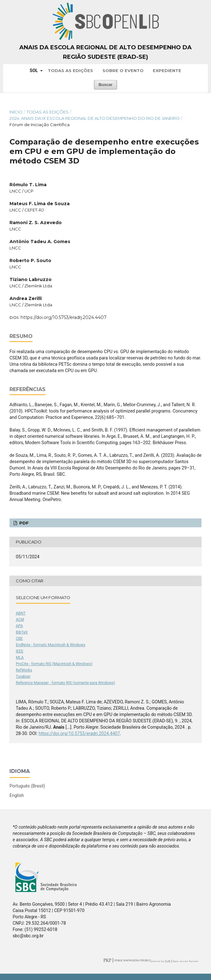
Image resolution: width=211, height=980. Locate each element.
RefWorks (24, 670)
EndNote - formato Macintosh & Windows (51, 645)
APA (19, 626)
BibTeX (22, 632)
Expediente (167, 70)
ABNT (21, 613)
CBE (19, 639)
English (17, 795)
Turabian (23, 677)
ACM (20, 620)
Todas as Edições (70, 70)
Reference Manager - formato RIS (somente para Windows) (65, 683)
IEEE (20, 651)
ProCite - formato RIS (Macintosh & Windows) (54, 664)
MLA (20, 658)
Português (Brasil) (27, 786)
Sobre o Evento (123, 70)
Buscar (105, 85)
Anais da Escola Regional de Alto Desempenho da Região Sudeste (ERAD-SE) (105, 52)
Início (16, 112)
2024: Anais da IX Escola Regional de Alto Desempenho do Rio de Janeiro (95, 118)
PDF (23, 523)
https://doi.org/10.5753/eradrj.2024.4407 (64, 317)
